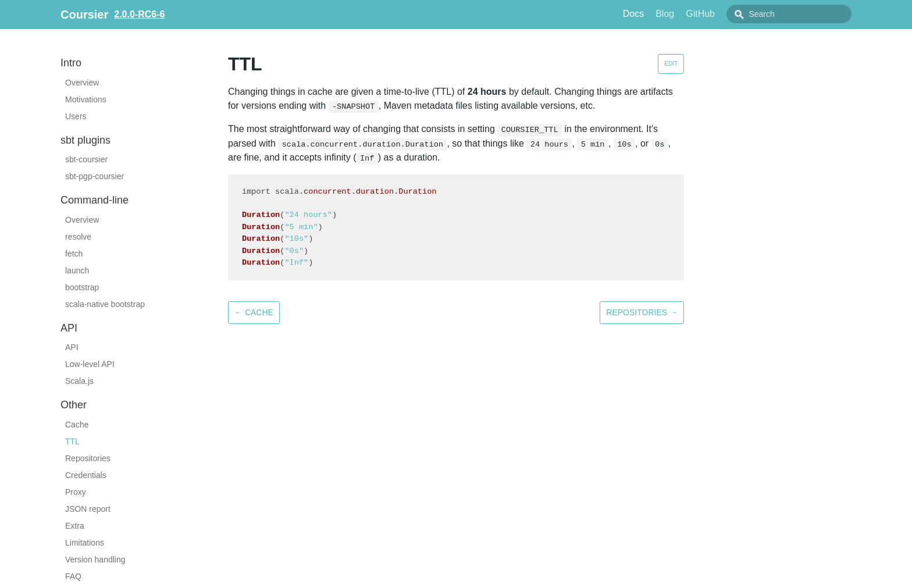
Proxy (76, 492)
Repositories (88, 458)
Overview (82, 83)
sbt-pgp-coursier (95, 176)
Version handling (95, 560)
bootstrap (82, 287)
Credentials (86, 475)
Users (76, 116)
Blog (691, 14)
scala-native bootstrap (105, 304)
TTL (72, 441)
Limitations (85, 543)
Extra (75, 526)
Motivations (86, 99)
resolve (78, 237)
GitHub (726, 14)
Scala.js (79, 381)
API (72, 347)
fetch (74, 254)
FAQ (73, 576)
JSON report (88, 509)
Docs (660, 14)
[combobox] (802, 14)
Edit (671, 64)
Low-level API (90, 364)
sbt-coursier (86, 159)
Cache (77, 425)
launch (77, 270)
